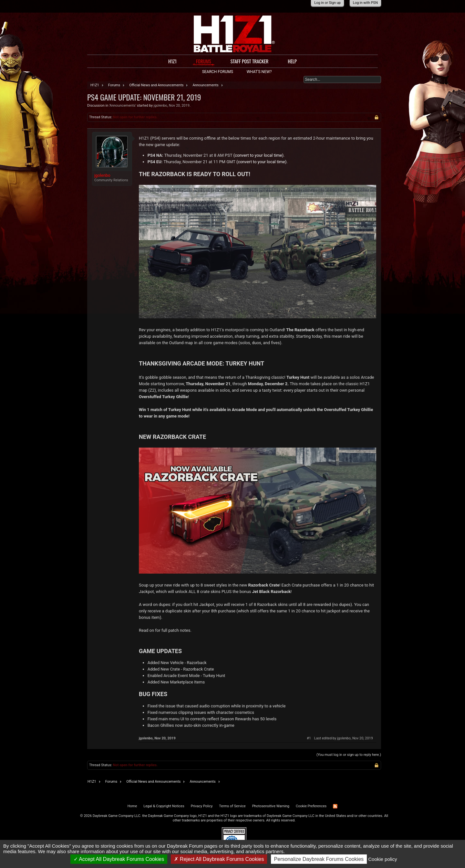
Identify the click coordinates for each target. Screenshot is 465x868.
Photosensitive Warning (271, 806)
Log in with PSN (365, 3)
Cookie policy (382, 859)
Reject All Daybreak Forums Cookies (219, 859)
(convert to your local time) (258, 155)
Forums (204, 61)
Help (292, 61)
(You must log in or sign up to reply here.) (349, 755)
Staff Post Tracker (250, 61)
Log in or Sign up (327, 3)
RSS (335, 806)
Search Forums (218, 72)
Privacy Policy (202, 806)
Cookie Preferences (311, 806)
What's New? (259, 72)
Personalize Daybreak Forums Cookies (319, 859)
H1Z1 (172, 61)
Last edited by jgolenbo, (344, 738)
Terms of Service (232, 806)
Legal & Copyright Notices (164, 806)
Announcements (122, 106)
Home (132, 806)
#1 (309, 738)
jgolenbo (160, 106)
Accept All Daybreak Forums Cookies (119, 859)
